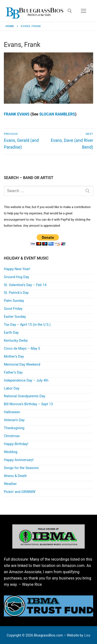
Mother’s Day (14, 357)
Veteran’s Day (14, 420)
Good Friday (13, 309)
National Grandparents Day (25, 396)
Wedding (11, 452)
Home (10, 26)
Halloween (12, 412)
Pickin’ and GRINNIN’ (20, 492)
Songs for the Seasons (21, 468)
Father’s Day (13, 373)
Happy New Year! (17, 269)
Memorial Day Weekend (22, 365)
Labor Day (12, 388)
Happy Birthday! (16, 444)
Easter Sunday (15, 317)
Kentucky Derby (16, 341)
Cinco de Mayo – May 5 (22, 349)
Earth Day (11, 333)
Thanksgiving (14, 428)
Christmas (12, 436)
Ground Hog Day (16, 277)
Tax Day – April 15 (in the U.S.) (27, 325)
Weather (10, 484)
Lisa (87, 635)
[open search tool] (70, 11)
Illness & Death (15, 476)
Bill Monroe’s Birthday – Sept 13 (28, 404)
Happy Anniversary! (19, 460)
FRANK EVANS (17, 114)
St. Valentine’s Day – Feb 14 (25, 285)
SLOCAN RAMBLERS (57, 114)
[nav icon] (83, 11)
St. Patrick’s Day (16, 293)
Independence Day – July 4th (26, 380)
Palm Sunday (14, 301)
